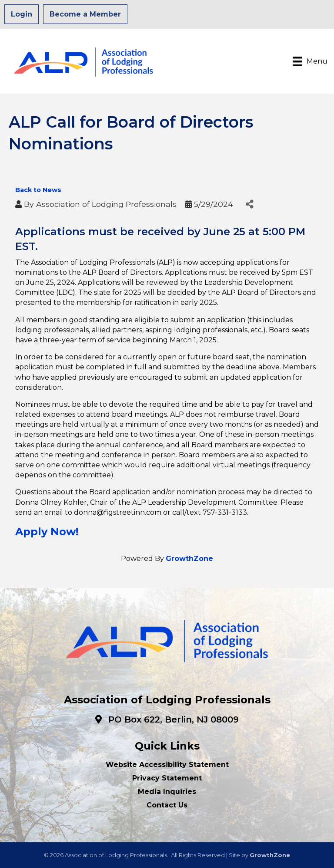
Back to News (38, 190)
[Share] (249, 204)
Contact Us (167, 805)
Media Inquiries (167, 792)
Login (22, 14)
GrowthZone (189, 559)
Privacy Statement (167, 778)
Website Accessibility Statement (167, 765)
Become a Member (85, 14)
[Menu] (310, 61)
